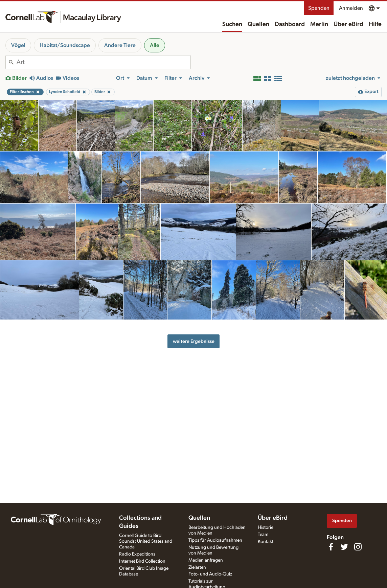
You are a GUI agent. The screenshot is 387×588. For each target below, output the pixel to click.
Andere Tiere (120, 45)
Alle (155, 45)
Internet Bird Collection (142, 561)
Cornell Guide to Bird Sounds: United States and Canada (146, 541)
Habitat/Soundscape (65, 45)
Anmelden (351, 8)
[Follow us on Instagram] (358, 547)
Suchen (232, 24)
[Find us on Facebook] (331, 547)
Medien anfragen (206, 560)
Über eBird (348, 24)
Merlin (319, 24)
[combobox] (104, 62)
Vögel (18, 45)
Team (263, 535)
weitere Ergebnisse (194, 341)
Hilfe (375, 24)
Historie (266, 527)
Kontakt (266, 542)
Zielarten (197, 567)
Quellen (258, 24)
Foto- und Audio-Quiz (210, 574)
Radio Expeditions (137, 554)
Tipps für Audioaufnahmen (215, 540)
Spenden (319, 8)
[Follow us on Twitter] (344, 547)
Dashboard (290, 24)
